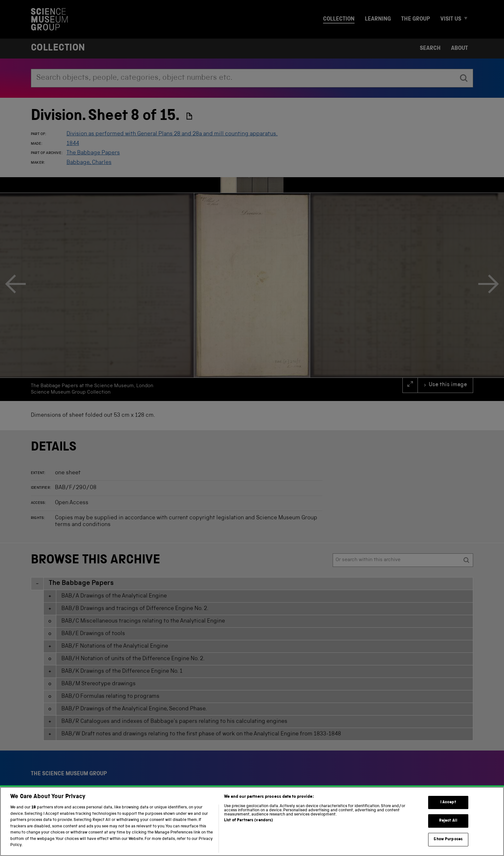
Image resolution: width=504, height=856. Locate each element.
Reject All (448, 821)
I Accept (448, 802)
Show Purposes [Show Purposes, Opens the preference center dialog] (448, 839)
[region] (252, 821)
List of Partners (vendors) (248, 820)
